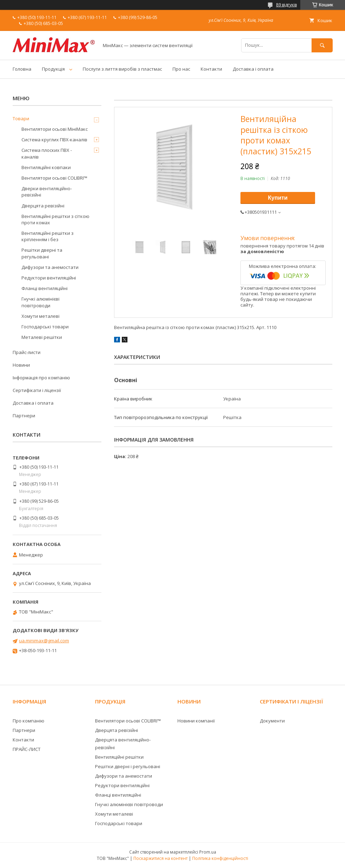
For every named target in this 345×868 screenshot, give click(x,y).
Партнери (24, 416)
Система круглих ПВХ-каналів (54, 140)
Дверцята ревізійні (43, 206)
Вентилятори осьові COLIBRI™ (54, 178)
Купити (278, 198)
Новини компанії (196, 721)
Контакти (211, 69)
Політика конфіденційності (220, 858)
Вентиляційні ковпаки (46, 167)
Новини (21, 365)
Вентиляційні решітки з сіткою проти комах (55, 219)
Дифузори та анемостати (50, 267)
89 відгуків (286, 5)
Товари (21, 118)
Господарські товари (45, 327)
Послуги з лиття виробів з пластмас (122, 69)
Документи (272, 721)
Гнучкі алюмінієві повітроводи (40, 302)
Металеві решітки (42, 337)
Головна (22, 69)
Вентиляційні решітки (119, 757)
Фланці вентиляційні (45, 288)
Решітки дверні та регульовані (42, 253)
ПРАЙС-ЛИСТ (27, 749)
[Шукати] (322, 45)
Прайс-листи (27, 352)
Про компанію (29, 721)
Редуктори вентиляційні (49, 278)
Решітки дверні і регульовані (128, 766)
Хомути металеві (40, 316)
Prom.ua (208, 852)
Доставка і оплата (253, 69)
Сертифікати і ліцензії (37, 390)
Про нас (181, 69)
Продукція (53, 69)
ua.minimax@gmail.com (44, 641)
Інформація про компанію (41, 378)
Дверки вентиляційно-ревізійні (47, 192)
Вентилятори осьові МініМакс (55, 129)
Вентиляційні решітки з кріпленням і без (48, 236)
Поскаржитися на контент (161, 858)
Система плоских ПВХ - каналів (47, 153)
